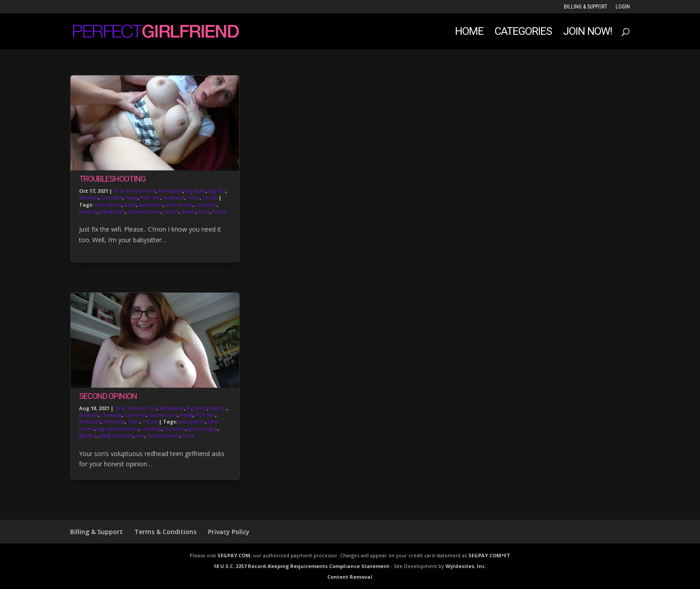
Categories (523, 33)
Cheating (111, 415)
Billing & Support (586, 7)
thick (204, 211)
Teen (193, 197)
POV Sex (150, 197)
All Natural (170, 191)
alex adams (108, 205)
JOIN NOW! (587, 33)
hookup (88, 211)
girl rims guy (203, 429)
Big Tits (217, 191)
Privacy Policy (229, 532)
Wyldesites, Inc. (466, 566)
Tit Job (210, 197)
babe (130, 205)
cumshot (206, 205)
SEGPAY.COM (234, 555)
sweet (188, 211)
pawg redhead (115, 435)
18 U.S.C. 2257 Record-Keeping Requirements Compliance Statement (301, 566)
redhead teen (144, 211)
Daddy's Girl (163, 415)
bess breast (179, 205)
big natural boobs (118, 429)
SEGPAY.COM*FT (489, 555)
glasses (87, 435)
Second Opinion (108, 396)
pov (140, 435)
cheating (151, 429)
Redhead (174, 197)
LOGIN (623, 7)
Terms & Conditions (165, 532)
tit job (219, 211)
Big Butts (196, 191)
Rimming (114, 421)
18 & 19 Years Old (134, 191)
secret (171, 211)
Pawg (131, 197)
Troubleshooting (112, 179)
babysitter (151, 205)
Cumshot (112, 197)
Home (469, 33)
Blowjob (89, 197)
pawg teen (112, 211)
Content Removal (350, 577)
